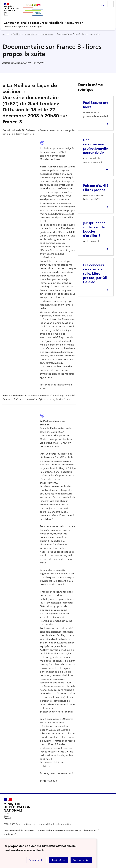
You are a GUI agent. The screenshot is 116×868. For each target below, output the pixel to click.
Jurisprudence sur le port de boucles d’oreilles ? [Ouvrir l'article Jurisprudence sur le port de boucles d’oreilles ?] (94, 229)
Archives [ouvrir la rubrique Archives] (17, 34)
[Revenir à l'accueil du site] (17, 808)
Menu (111, 4)
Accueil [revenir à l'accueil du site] (6, 34)
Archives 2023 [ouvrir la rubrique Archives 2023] (31, 34)
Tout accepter (81, 860)
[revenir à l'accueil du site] (58, 23)
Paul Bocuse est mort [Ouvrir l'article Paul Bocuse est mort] (95, 105)
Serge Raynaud (38, 63)
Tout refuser (59, 860)
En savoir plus (37, 860)
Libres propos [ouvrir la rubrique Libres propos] (47, 34)
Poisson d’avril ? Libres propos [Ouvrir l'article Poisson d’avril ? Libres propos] (96, 188)
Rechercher (102, 4)
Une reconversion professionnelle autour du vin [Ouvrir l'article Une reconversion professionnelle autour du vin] (95, 146)
